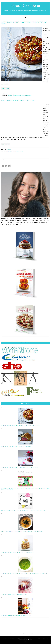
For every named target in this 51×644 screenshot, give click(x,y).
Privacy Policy (26, 634)
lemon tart (21, 151)
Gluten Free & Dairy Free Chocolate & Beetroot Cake (20, 467)
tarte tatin (29, 96)
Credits (20, 634)
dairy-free (10, 96)
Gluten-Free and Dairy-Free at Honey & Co (16, 616)
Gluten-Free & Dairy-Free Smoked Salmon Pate (17, 553)
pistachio (24, 96)
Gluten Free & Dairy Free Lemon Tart (18, 100)
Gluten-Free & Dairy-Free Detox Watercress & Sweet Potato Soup (24, 574)
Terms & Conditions (35, 634)
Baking (9, 94)
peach (20, 96)
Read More (6, 89)
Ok (26, 641)
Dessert (13, 94)
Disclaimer (15, 634)
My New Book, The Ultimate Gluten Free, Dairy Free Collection (23, 511)
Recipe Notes (8, 634)
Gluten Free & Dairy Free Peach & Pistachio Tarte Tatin (24, 23)
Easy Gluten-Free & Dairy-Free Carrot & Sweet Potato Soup (22, 532)
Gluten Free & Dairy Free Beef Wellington (16, 446)
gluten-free (15, 96)
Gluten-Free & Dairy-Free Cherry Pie (14, 595)
